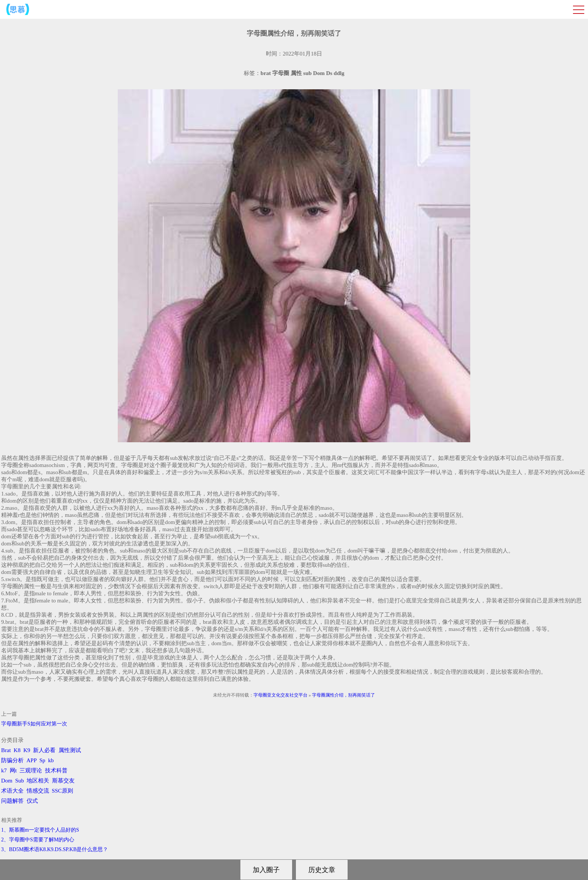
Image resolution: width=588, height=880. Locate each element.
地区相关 (38, 781)
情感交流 (38, 791)
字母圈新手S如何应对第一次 (34, 724)
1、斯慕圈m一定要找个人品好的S (40, 830)
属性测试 (70, 750)
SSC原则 (62, 791)
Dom (7, 781)
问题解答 (12, 801)
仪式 (32, 801)
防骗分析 (12, 760)
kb (51, 760)
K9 (27, 750)
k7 (4, 770)
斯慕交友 (63, 781)
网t (13, 770)
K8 (17, 750)
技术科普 (56, 770)
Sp (42, 760)
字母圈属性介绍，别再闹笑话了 (343, 695)
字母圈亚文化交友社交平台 (280, 695)
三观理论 (31, 770)
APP (32, 760)
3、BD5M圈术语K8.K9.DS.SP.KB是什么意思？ (55, 849)
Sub (20, 781)
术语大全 (12, 791)
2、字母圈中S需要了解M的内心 (38, 840)
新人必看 (44, 750)
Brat (6, 750)
